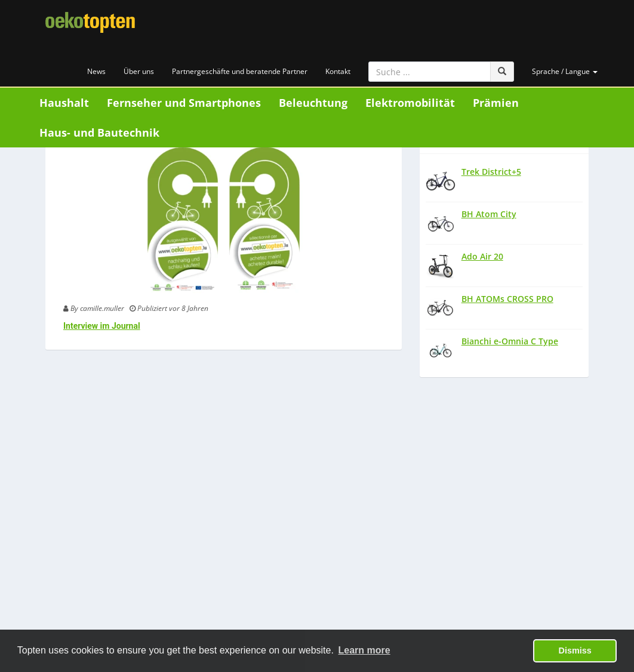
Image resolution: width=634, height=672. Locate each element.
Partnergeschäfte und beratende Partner (240, 71)
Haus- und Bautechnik (99, 132)
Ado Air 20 (482, 256)
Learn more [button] (364, 650)
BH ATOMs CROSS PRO (507, 299)
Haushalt (64, 103)
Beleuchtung (313, 103)
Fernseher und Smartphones (184, 103)
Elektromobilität (410, 103)
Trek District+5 (491, 172)
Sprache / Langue (565, 71)
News (96, 71)
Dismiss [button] (575, 651)
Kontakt (338, 71)
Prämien (496, 103)
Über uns (139, 71)
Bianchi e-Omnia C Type (510, 341)
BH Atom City (489, 214)
